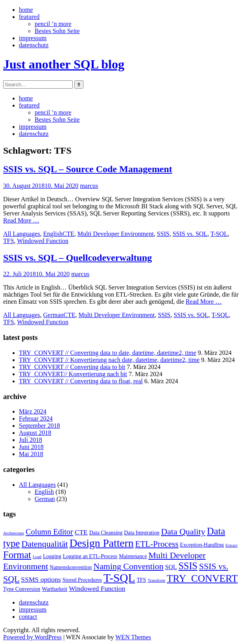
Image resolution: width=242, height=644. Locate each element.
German (54, 315)
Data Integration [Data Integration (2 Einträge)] (142, 533)
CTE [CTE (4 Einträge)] (81, 532)
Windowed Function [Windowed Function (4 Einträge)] (97, 588)
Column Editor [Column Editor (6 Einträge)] (49, 532)
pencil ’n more (53, 24)
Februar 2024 (36, 419)
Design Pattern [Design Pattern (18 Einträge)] (101, 543)
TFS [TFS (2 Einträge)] (141, 580)
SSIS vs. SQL (190, 234)
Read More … (21, 220)
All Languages (22, 234)
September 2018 (39, 426)
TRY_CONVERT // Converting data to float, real (81, 381)
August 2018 (35, 433)
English (53, 234)
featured (29, 17)
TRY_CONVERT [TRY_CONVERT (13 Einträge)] (202, 578)
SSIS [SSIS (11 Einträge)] (188, 566)
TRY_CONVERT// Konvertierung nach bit (73, 374)
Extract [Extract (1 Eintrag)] (232, 545)
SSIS (163, 234)
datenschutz (34, 45)
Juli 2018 (30, 440)
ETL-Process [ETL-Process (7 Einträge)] (157, 544)
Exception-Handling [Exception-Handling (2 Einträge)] (202, 545)
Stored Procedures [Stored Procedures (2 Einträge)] (82, 580)
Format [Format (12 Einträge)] (17, 555)
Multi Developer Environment (116, 234)
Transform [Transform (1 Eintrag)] (156, 580)
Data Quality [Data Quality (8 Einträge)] (183, 532)
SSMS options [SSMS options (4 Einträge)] (41, 579)
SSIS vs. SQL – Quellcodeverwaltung (78, 258)
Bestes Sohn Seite (57, 31)
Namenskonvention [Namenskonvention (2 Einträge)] (71, 567)
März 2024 (33, 411)
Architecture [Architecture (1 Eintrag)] (14, 533)
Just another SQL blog (64, 64)
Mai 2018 (31, 454)
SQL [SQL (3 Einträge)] (171, 567)
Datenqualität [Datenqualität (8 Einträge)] (44, 544)
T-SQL (219, 234)
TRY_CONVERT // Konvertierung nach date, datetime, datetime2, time (109, 360)
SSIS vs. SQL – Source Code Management (88, 169)
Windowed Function (42, 241)
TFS (9, 241)
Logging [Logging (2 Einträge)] (52, 556)
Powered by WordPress (32, 637)
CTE (68, 234)
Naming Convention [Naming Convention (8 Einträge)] (128, 566)
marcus (89, 186)
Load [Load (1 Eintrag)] (37, 557)
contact (28, 617)
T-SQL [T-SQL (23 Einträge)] (119, 578)
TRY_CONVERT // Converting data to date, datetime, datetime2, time (108, 353)
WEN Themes (133, 637)
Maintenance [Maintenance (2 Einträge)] (133, 556)
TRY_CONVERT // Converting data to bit (72, 367)
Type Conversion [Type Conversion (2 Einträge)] (22, 589)
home (26, 10)
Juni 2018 (31, 447)
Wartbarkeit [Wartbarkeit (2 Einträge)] (54, 589)
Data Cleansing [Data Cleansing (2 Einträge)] (106, 533)
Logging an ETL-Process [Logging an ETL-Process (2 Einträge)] (90, 556)
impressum (33, 38)
